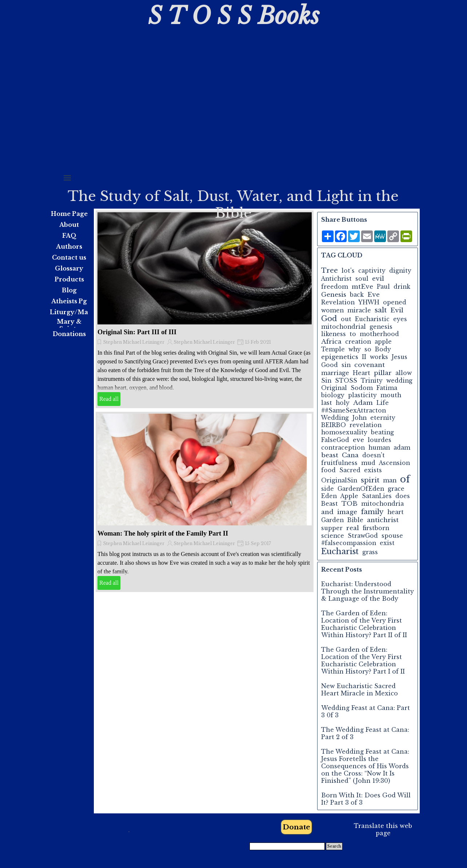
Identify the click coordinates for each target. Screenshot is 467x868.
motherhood (379, 334)
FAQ (69, 236)
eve (358, 440)
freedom (335, 287)
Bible (355, 520)
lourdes (380, 440)
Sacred (350, 470)
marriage (335, 373)
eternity (383, 418)
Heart (362, 373)
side (328, 489)
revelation (366, 425)
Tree (330, 270)
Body (383, 349)
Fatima (387, 388)
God (329, 319)
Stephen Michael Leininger (134, 342)
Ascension (394, 463)
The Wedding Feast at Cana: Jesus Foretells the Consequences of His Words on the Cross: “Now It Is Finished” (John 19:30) (365, 766)
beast (330, 455)
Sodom (362, 388)
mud (368, 463)
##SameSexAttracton (354, 411)
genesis (381, 327)
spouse (392, 536)
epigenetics (340, 357)
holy (343, 403)
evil (378, 279)
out (346, 319)
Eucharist (340, 551)
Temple (333, 349)
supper (332, 528)
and (327, 512)
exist (387, 543)
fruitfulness (339, 463)
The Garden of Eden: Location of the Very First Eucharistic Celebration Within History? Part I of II (363, 660)
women (332, 310)
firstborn (376, 528)
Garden (332, 520)
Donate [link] (296, 827)
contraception (343, 448)
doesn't (374, 455)
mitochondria (382, 504)
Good (330, 365)
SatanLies (377, 496)
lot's (348, 271)
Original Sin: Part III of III (137, 332)
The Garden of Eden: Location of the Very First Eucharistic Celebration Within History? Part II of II (364, 624)
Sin (326, 381)
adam (402, 448)
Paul (383, 287)
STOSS (346, 381)
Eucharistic (372, 319)
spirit (370, 480)
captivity (372, 271)
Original (334, 388)
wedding (399, 381)
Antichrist (336, 279)
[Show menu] (67, 178)
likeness (334, 334)
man (390, 480)
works (379, 357)
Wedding (335, 418)
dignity (400, 271)
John (360, 418)
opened (395, 302)
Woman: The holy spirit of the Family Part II (163, 533)
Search (334, 846)
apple (383, 342)
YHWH (369, 302)
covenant (370, 365)
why (355, 349)
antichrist (383, 520)
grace (396, 489)
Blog (69, 290)
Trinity (372, 381)
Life (383, 403)
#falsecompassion (349, 543)
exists (373, 470)
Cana (350, 455)
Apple (349, 496)
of (405, 479)
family (372, 512)
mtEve (362, 287)
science (333, 536)
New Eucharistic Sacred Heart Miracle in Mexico (360, 690)
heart (396, 512)
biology (333, 395)
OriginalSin (339, 480)
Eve (374, 295)
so (368, 349)
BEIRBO (334, 425)
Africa (331, 342)
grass (370, 552)
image (347, 512)
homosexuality (344, 432)
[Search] (287, 846)
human (379, 448)
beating (382, 432)
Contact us (69, 257)
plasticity (362, 395)
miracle (359, 310)
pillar (383, 373)
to (353, 334)
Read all (109, 399)
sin (346, 365)
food (328, 470)
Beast (330, 504)
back (357, 295)
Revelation (338, 302)
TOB (350, 504)
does (403, 496)
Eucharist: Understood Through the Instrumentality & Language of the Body (368, 591)
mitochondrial (344, 327)
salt (381, 310)
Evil (397, 310)
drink (402, 287)
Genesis (334, 295)
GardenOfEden (361, 489)
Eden (329, 496)
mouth (391, 395)
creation (358, 342)
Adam (363, 403)
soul (362, 279)
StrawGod (363, 536)
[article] (205, 309)
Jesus (400, 357)
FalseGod (335, 440)
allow (404, 373)
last (327, 403)
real (353, 528)
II (364, 357)
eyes (400, 319)
